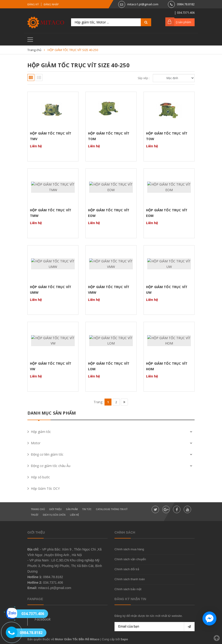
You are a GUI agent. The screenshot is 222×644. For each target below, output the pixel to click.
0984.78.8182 (186, 4)
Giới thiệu (55, 509)
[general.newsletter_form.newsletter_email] (155, 627)
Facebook (43, 619)
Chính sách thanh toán (130, 579)
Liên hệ (74, 515)
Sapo (124, 639)
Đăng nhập (51, 4)
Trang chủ (38, 509)
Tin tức (87, 509)
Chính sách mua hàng (129, 549)
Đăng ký (33, 4)
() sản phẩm (183, 22)
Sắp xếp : (144, 78)
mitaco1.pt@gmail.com (143, 4)
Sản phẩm (72, 509)
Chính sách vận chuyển (130, 559)
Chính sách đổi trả (127, 569)
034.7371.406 (53, 583)
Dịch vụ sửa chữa (54, 515)
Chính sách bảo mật (128, 589)
